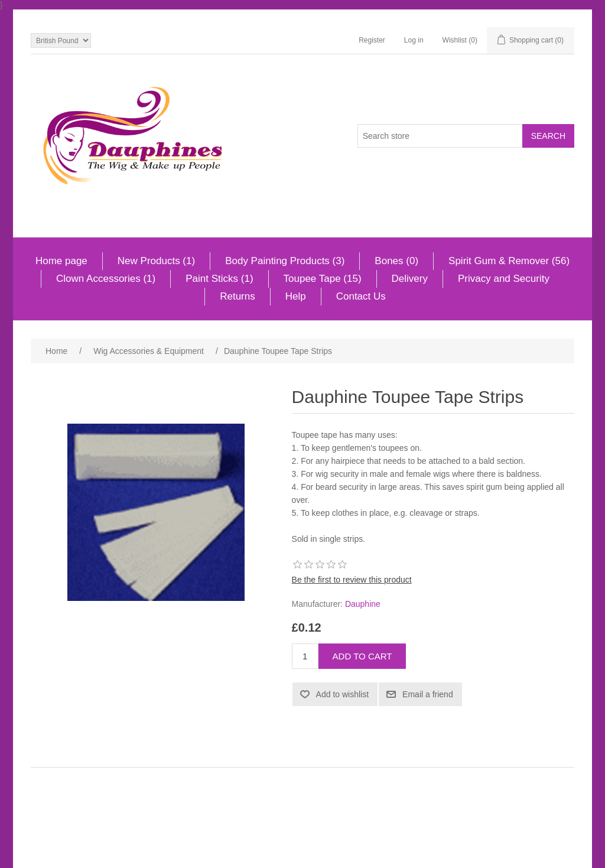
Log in (414, 40)
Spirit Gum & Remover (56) (509, 261)
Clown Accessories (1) (106, 279)
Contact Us (361, 296)
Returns (238, 296)
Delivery (410, 279)
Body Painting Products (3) (285, 261)
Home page (61, 261)
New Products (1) (156, 261)
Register (372, 40)
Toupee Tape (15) (323, 279)
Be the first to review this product (352, 580)
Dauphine (363, 604)
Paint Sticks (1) (219, 279)
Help (296, 296)
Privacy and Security (504, 279)
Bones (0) (396, 261)
